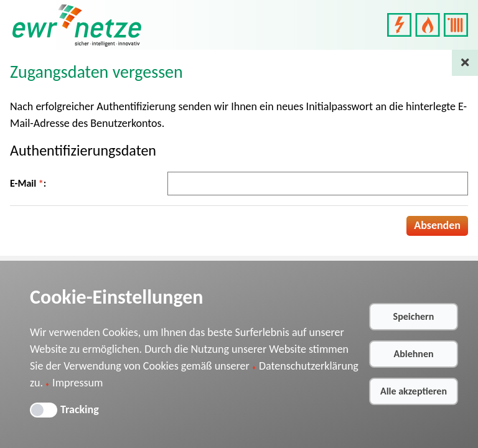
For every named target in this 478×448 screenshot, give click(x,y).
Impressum (77, 383)
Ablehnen (413, 354)
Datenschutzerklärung (309, 366)
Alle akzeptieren (414, 391)
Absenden (437, 225)
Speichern (414, 316)
